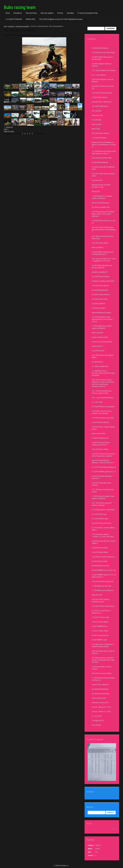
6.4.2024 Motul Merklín (100, 162)
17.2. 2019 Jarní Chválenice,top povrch (103, 491)
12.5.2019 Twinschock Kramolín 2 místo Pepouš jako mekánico (104, 455)
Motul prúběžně (97, 247)
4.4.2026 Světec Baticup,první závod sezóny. (102, 58)
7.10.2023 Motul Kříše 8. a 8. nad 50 (103, 222)
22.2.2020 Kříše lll (98, 351)
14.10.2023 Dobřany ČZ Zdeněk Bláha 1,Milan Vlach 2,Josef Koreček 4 (103, 214)
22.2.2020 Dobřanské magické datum (103, 356)
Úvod (8, 13)
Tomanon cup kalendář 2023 (102, 342)
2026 (105, 829)
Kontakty (70, 13)
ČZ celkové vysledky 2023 (101, 207)
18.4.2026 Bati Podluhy (100, 48)
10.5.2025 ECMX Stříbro (100, 106)
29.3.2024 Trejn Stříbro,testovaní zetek (103, 175)
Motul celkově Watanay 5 (101, 203)
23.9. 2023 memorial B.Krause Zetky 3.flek (102, 237)
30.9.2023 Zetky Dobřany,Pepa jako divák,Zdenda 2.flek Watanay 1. (104, 230)
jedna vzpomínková (99, 433)
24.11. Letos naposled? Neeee (102, 398)
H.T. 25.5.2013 (97, 716)
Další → (7, 129)
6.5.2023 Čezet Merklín (100, 290)
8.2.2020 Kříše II (97, 362)
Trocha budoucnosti (99, 698)
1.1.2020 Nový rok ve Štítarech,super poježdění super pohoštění (103, 373)
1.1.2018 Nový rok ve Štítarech (103, 590)
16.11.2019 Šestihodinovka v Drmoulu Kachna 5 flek (102, 392)
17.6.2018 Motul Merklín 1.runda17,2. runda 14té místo (103, 535)
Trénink (60, 13)
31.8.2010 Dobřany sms (100, 438)
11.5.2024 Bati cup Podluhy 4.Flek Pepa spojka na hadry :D (104, 152)
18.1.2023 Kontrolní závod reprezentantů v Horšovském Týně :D (102, 319)
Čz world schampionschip (88, 13)
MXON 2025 (31, 19)
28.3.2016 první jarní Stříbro (102, 673)
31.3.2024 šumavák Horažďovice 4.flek (103, 168)
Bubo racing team (20, 7)
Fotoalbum (18, 13)
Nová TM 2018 (97, 595)
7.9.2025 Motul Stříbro (100, 97)
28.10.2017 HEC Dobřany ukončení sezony (101, 601)
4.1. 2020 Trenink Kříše (100, 366)
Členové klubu (31, 13)
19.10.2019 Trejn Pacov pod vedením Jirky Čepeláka (102, 412)
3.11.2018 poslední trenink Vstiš (103, 510)
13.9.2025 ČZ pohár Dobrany (102, 93)
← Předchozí (8, 127)
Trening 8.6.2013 (98, 720)
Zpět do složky (9, 131)
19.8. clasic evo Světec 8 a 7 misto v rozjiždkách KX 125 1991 (104, 260)
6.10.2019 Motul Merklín (100, 422)
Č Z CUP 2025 (97, 120)
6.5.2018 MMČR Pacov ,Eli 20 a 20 (104, 570)
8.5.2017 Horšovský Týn (100, 635)
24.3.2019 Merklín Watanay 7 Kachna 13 (102, 477)
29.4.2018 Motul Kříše (100, 561)
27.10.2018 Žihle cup (99, 514)
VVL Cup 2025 (97, 111)
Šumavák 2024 (97, 180)
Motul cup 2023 (97, 333)
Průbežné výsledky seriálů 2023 (103, 281)
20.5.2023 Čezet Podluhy (101, 277)
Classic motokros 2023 (100, 337)
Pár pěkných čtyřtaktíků (22, 26)
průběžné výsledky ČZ (100, 272)
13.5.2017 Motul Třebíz (100, 631)
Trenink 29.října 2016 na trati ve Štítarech (103, 652)
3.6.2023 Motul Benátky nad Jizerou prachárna (102, 267)
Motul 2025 (96, 129)
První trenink (96, 725)
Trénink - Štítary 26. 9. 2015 (101, 707)
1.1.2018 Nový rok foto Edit (101, 586)
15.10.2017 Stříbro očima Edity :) (103, 606)
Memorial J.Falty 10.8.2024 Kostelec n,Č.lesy (101, 186)
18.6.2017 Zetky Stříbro (100, 622)
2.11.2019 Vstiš (97, 402)
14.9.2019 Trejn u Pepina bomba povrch (103, 428)
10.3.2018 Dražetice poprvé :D (102, 581)
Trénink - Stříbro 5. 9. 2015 (101, 712)
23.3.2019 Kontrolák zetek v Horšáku (102, 484)
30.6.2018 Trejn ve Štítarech (102, 523)
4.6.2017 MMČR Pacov (100, 626)
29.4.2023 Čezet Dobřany (101, 295)
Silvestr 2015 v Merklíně (100, 685)
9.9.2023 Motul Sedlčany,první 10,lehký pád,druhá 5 (102, 253)
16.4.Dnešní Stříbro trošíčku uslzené (102, 668)
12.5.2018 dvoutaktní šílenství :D (103, 557)
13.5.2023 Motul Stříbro (100, 286)
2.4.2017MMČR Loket (99, 640)
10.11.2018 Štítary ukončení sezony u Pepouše (102, 504)
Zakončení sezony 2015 (100, 703)
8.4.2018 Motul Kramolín (101, 566)
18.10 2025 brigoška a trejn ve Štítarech (102, 80)
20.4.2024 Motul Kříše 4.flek (102, 158)
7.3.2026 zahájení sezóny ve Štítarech (102, 65)
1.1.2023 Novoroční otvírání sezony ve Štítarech (102, 327)
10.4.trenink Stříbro (99, 308)
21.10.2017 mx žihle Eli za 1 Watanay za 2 (101, 612)
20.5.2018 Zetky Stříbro (100, 552)
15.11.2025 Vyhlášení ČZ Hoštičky (104, 70)
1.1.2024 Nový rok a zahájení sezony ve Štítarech (102, 197)
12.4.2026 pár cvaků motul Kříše (103, 52)
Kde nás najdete (47, 13)
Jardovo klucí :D (97, 346)
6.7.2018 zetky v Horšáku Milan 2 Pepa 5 (103, 529)
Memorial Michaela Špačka (101, 313)
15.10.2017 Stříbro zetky (100, 617)
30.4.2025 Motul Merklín (100, 133)
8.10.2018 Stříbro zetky (100, 519)
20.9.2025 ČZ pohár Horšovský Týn (103, 87)
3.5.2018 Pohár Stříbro (100, 548)
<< (90, 829)
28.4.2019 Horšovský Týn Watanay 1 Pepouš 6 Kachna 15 (103, 461)
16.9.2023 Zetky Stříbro (100, 243)
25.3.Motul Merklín (98, 304)
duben (99, 829)
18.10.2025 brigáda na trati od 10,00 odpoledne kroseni (61, 19)
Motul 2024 (96, 192)
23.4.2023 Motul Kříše (100, 299)
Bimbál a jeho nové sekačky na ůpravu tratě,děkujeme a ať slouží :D (104, 145)
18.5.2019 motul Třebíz (100, 449)
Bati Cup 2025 (97, 124)
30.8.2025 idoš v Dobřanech (102, 102)
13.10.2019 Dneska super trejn (103, 418)
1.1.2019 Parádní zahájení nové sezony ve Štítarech (103, 497)
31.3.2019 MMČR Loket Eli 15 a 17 (104, 472)
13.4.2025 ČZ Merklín (14, 19)
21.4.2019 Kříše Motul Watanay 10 (104, 467)
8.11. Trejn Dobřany (99, 75)
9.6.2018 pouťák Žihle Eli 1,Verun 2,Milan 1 (103, 542)
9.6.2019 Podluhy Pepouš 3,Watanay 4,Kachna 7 (101, 444)
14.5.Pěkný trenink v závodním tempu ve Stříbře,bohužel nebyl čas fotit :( (103, 660)
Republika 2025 (97, 115)
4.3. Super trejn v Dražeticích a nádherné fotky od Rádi (103, 645)
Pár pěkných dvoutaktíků (101, 694)
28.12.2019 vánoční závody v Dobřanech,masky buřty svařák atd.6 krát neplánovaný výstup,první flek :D (103, 383)
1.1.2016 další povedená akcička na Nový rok (103, 679)
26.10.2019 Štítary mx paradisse (103, 407)
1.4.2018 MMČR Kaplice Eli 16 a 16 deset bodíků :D (104, 576)
